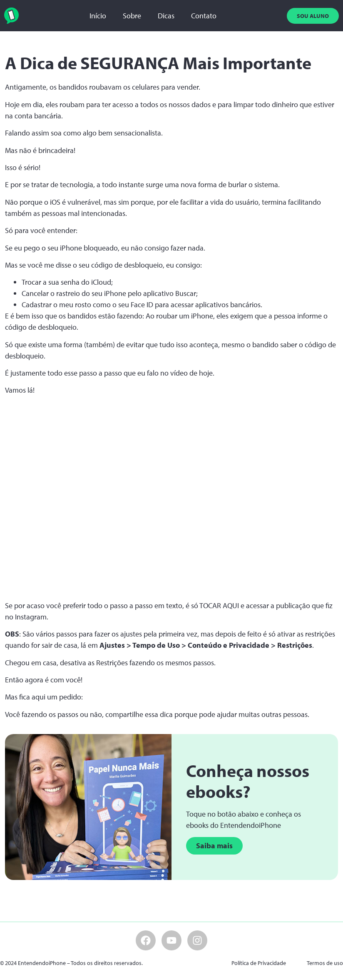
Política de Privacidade (259, 963)
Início (98, 16)
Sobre (132, 16)
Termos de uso (325, 963)
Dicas (166, 16)
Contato (204, 16)
